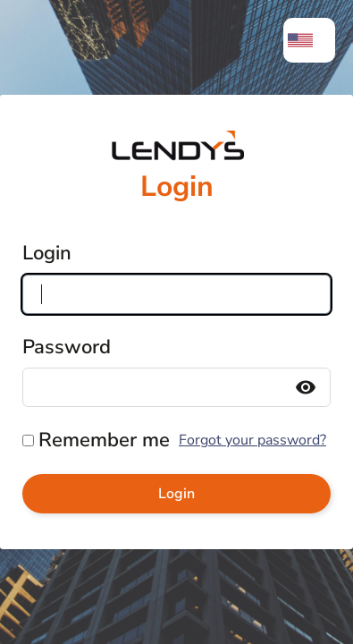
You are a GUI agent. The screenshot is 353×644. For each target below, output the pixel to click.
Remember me (104, 440)
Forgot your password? (252, 440)
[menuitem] (309, 40)
